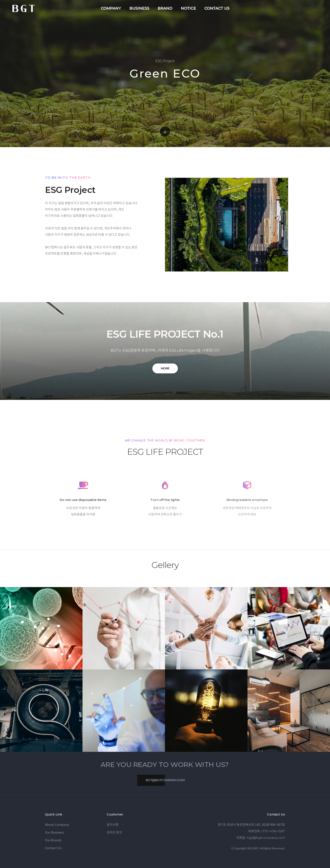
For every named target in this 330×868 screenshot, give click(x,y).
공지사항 (113, 825)
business (139, 8)
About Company (57, 825)
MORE (165, 368)
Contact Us (53, 848)
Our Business (55, 833)
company (111, 8)
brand (165, 8)
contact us (217, 8)
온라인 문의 (114, 833)
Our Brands (53, 840)
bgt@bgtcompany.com (161, 780)
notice (188, 8)
